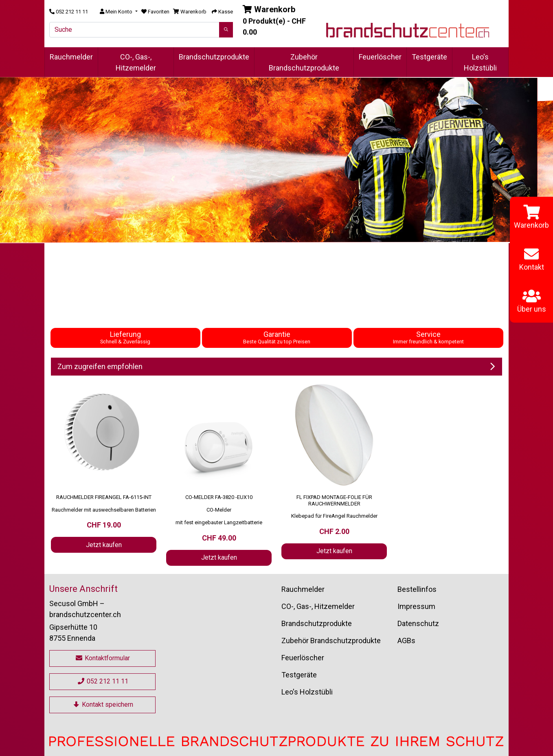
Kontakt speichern (103, 704)
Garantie (277, 337)
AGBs (406, 641)
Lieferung (125, 337)
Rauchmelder (71, 57)
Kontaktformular (102, 658)
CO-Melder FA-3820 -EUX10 (219, 497)
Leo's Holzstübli (480, 62)
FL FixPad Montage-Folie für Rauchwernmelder (334, 500)
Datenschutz (418, 623)
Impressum (416, 606)
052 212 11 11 (103, 681)
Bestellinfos (417, 589)
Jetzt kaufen (104, 545)
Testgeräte (429, 57)
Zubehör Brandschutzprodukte (304, 62)
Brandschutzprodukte (214, 57)
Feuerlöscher (380, 57)
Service (428, 337)
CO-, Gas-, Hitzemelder (136, 62)
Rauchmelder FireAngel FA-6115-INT (104, 497)
